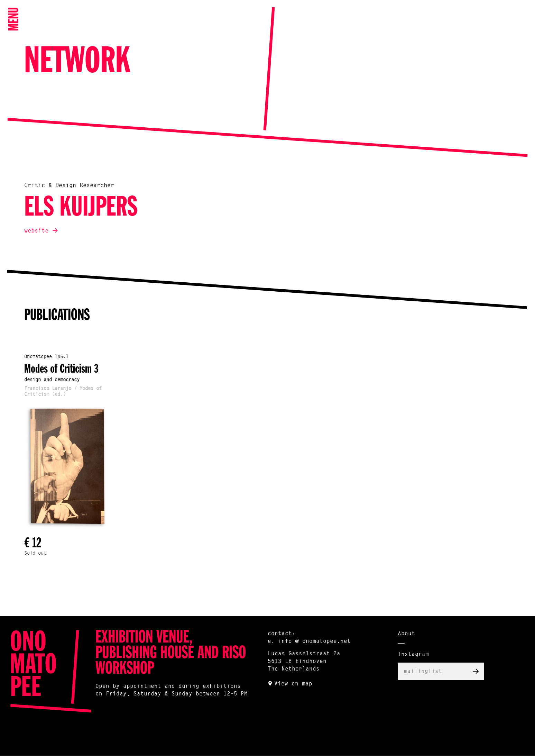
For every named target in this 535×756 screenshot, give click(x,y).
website (36, 231)
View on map (293, 684)
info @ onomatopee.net (314, 641)
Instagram (413, 655)
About (406, 634)
